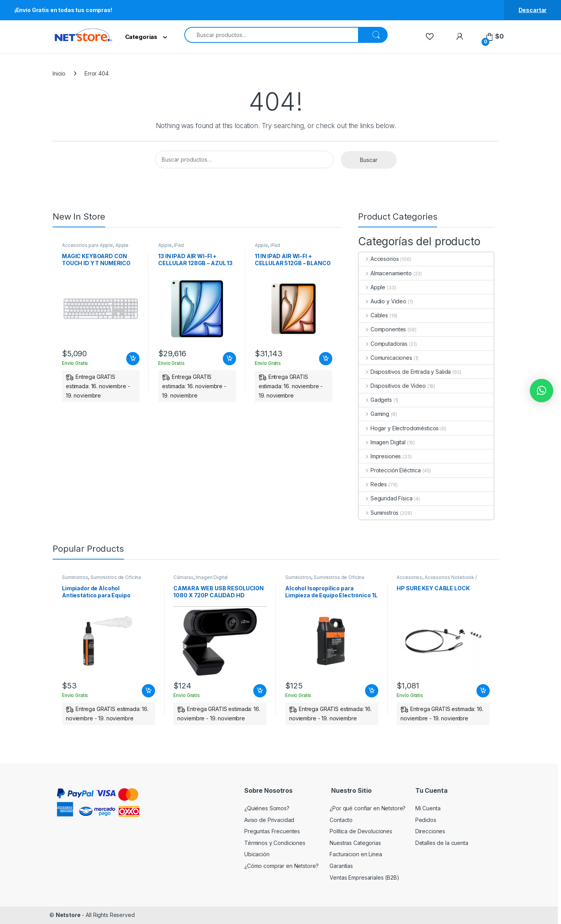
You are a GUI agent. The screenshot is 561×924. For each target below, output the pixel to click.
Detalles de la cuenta (442, 843)
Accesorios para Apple (87, 245)
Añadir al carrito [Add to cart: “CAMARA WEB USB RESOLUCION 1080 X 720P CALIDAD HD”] (260, 691)
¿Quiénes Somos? (267, 808)
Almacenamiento (385, 273)
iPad (179, 245)
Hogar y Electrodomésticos (399, 428)
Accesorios (379, 259)
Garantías (341, 866)
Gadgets (375, 400)
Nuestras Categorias (355, 843)
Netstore (68, 915)
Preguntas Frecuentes (272, 831)
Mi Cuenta (428, 808)
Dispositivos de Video (392, 386)
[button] (542, 391)
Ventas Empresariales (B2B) (364, 877)
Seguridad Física (386, 498)
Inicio (59, 73)
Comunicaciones (385, 358)
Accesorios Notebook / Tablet (437, 580)
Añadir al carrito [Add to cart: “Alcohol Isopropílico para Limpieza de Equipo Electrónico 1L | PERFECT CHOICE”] (372, 691)
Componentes (382, 329)
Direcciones (430, 831)
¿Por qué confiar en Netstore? (368, 808)
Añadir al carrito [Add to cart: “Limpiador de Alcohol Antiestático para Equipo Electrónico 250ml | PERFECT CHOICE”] (148, 691)
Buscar (369, 160)
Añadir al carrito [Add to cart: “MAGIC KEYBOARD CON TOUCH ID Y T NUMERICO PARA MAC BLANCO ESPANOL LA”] (133, 359)
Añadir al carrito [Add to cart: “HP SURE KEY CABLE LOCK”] (483, 691)
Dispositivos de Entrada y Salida (405, 372)
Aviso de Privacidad (269, 820)
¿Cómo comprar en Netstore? (281, 866)
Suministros (379, 513)
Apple (122, 245)
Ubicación (257, 854)
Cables (373, 315)
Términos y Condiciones (275, 843)
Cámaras (183, 577)
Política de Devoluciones (361, 831)
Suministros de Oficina (116, 577)
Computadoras (383, 344)
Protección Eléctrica (390, 470)
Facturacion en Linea (356, 854)
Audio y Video (383, 301)
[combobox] (271, 35)
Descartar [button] (533, 10)
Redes (373, 484)
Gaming (374, 414)
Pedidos (426, 820)
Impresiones (380, 456)
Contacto (341, 820)
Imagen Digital (382, 442)
